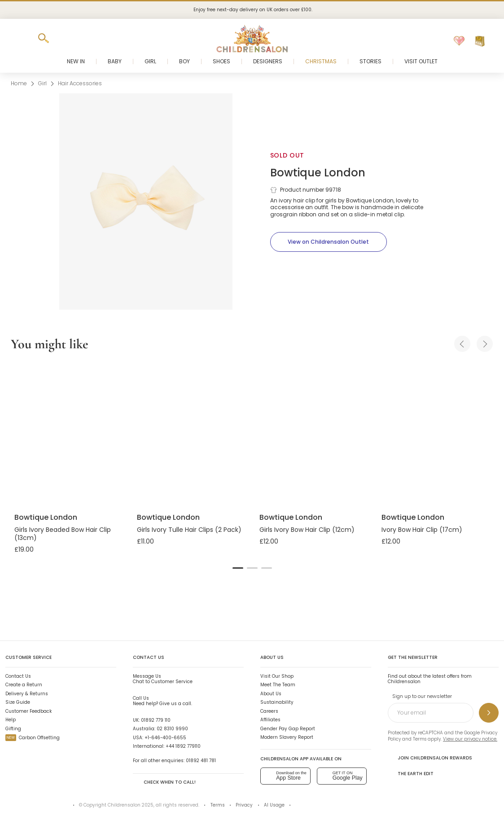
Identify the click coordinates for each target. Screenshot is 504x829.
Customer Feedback (28, 711)
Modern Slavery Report (287, 737)
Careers (269, 711)
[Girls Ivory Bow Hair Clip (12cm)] (313, 434)
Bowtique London (318, 173)
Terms (420, 739)
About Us (271, 694)
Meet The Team (278, 685)
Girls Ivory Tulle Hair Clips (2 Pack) (189, 530)
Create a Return (24, 685)
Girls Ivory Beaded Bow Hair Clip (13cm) (63, 534)
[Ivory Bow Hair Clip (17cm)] (436, 434)
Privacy (244, 805)
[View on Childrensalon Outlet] (329, 242)
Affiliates (270, 720)
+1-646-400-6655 (165, 738)
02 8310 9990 (172, 729)
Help (11, 720)
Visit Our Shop (277, 676)
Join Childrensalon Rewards (430, 758)
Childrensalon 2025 (131, 805)
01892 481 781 (201, 761)
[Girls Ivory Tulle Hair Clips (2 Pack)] (191, 434)
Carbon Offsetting (33, 738)
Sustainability (277, 702)
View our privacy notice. (470, 739)
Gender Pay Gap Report (288, 729)
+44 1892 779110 (183, 746)
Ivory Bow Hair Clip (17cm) (422, 530)
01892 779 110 (156, 720)
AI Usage (274, 805)
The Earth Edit (411, 773)
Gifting (13, 729)
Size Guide (18, 702)
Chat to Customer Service (163, 679)
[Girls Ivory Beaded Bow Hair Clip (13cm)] (68, 434)
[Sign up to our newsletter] (489, 713)
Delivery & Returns (27, 694)
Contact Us (18, 676)
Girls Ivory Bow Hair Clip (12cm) (307, 530)
